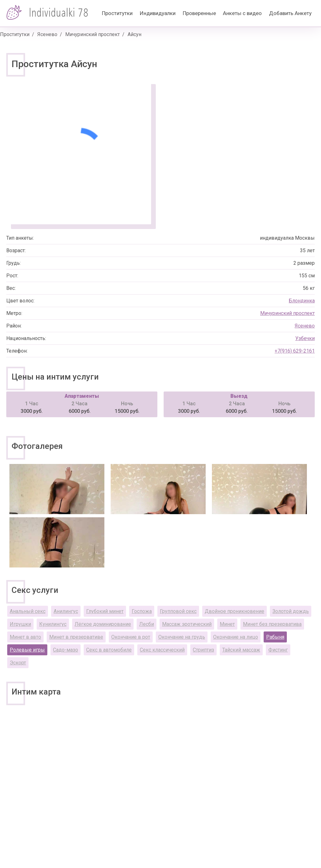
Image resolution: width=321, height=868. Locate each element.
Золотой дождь (291, 611)
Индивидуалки (158, 13)
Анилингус (66, 611)
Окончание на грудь (182, 637)
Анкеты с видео (242, 13)
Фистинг (278, 650)
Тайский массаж (241, 650)
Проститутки (117, 13)
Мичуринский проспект (92, 34)
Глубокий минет (105, 611)
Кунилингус (53, 624)
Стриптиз (203, 650)
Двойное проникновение (234, 611)
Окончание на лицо (236, 637)
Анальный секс (28, 611)
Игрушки (20, 624)
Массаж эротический (187, 624)
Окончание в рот (131, 637)
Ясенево (47, 34)
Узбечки (305, 338)
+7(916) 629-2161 (295, 351)
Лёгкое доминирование (103, 624)
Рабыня (275, 637)
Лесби (147, 624)
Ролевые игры (27, 650)
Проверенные (199, 13)
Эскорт (18, 663)
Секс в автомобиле (109, 650)
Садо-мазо (66, 650)
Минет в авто (25, 637)
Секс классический (162, 650)
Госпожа (142, 611)
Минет (227, 624)
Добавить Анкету (290, 13)
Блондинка (302, 301)
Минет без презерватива (272, 624)
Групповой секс (178, 611)
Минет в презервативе (76, 637)
